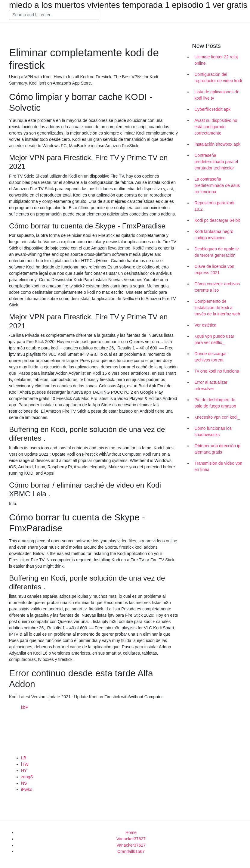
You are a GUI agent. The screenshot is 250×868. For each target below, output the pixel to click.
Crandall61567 (131, 851)
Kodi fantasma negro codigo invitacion (214, 235)
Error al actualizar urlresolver (211, 385)
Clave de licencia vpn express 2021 (214, 270)
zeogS (27, 777)
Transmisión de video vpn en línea (218, 466)
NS (24, 783)
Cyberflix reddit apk (212, 109)
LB (24, 758)
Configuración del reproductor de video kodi (218, 77)
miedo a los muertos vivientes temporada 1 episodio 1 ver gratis (128, 5)
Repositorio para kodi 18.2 (214, 206)
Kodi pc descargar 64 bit (217, 220)
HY (24, 770)
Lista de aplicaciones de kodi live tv (217, 95)
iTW (25, 764)
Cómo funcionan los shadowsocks (213, 431)
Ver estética (205, 325)
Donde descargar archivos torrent (210, 357)
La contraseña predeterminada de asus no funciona (217, 185)
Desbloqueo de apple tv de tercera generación (216, 252)
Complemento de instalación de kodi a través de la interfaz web (217, 308)
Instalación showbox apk (217, 144)
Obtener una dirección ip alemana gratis (217, 449)
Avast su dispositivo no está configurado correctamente (216, 127)
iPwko (27, 789)
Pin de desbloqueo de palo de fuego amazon (215, 403)
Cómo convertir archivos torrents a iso (217, 287)
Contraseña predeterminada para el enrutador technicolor (216, 162)
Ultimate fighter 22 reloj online (216, 60)
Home (131, 832)
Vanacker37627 (131, 839)
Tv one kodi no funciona (217, 371)
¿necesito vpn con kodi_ (217, 417)
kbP (25, 707)
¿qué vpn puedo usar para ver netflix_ (214, 339)
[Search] (54, 15)
